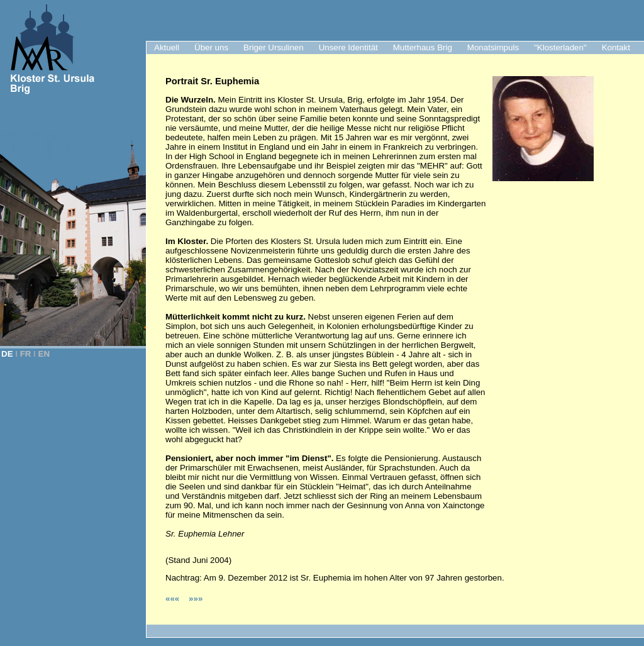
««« (174, 599)
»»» (196, 599)
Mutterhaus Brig (423, 47)
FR (26, 354)
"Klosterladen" (560, 47)
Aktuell (167, 47)
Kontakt (616, 47)
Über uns (211, 47)
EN (44, 354)
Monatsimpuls (493, 47)
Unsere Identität (348, 47)
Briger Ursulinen (274, 47)
